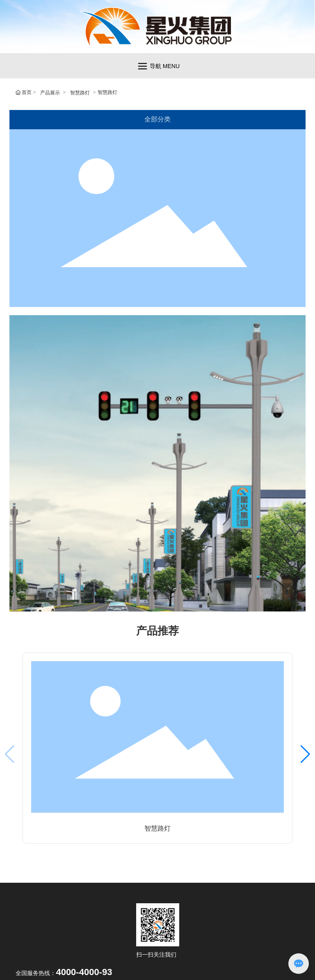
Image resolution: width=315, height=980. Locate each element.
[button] (305, 754)
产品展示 (50, 93)
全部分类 (157, 119)
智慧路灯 (80, 93)
